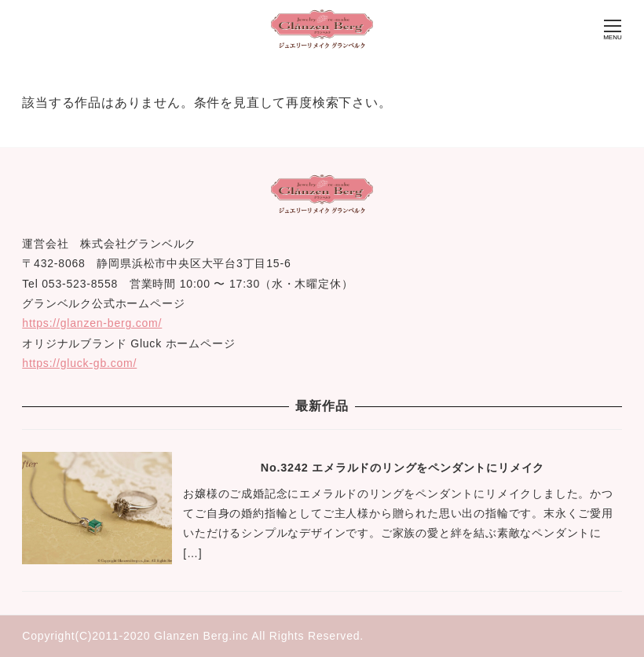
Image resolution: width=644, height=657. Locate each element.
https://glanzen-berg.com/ (92, 323)
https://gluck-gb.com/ (79, 363)
